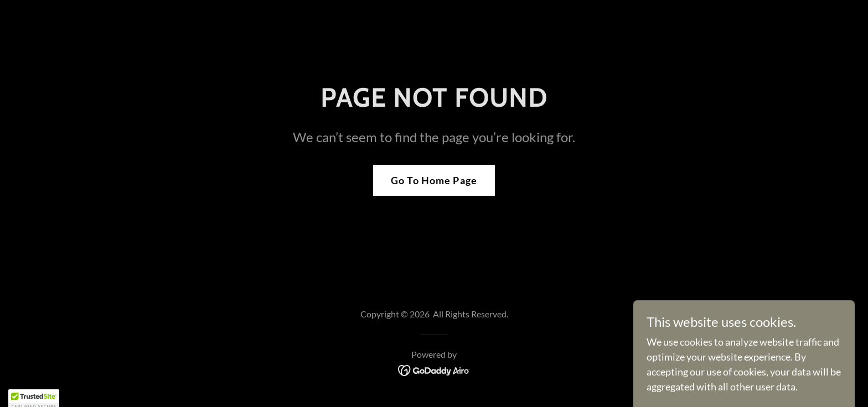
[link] (434, 369)
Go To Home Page (434, 180)
